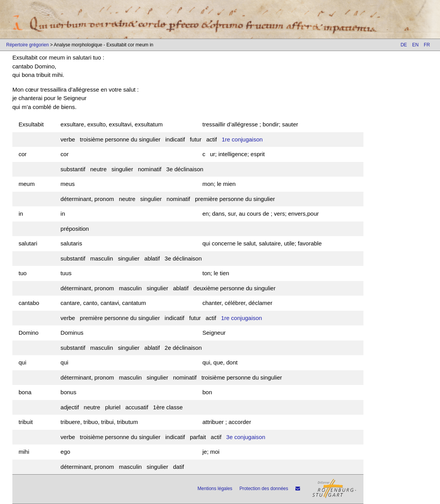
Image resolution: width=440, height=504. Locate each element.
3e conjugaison (246, 437)
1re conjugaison (242, 139)
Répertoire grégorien (27, 45)
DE (404, 45)
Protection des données (264, 489)
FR (427, 45)
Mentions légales (215, 489)
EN (415, 45)
